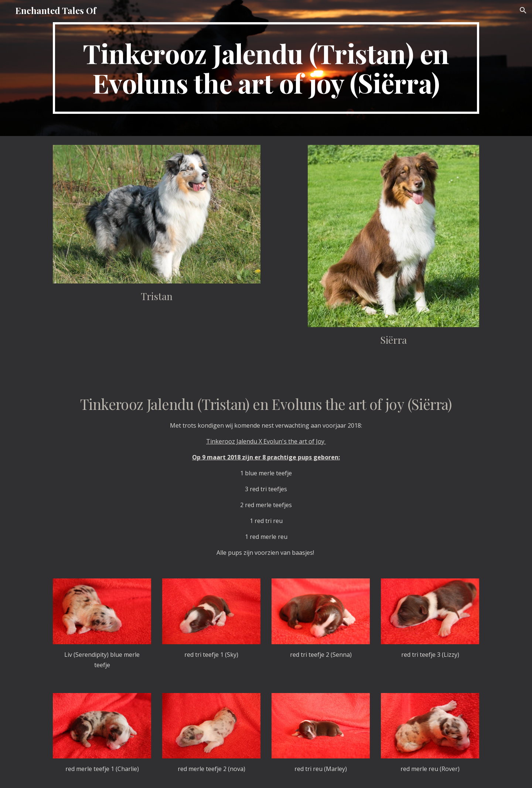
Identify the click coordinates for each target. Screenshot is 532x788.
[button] (523, 10)
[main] (266, 68)
